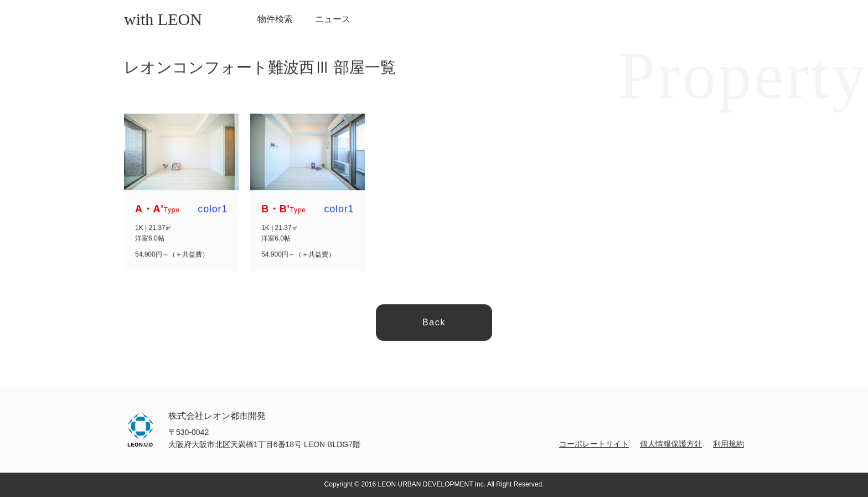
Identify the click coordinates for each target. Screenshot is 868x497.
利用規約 (728, 444)
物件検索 (275, 19)
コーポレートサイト (594, 444)
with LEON (163, 19)
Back (434, 323)
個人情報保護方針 (671, 444)
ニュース (333, 19)
